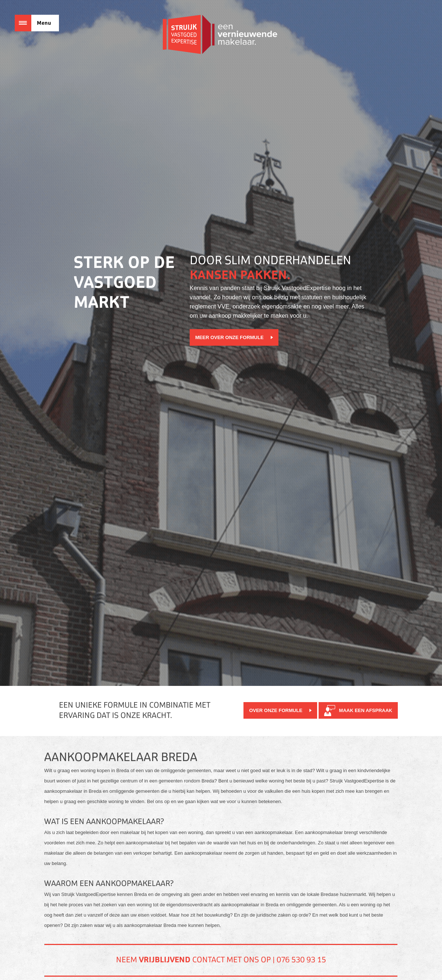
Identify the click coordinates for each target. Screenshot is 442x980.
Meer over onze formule (229, 337)
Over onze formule (276, 710)
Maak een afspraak (366, 710)
